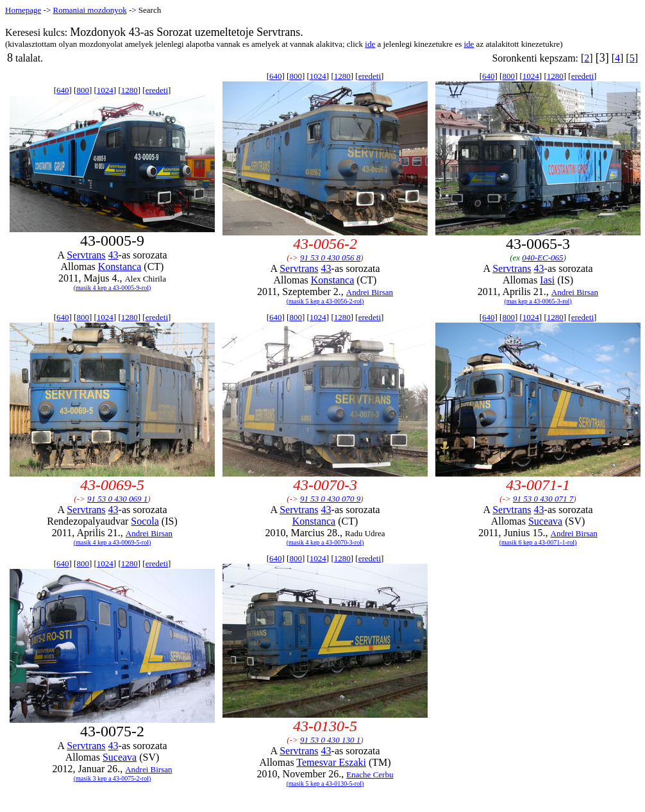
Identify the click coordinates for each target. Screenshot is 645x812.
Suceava (545, 521)
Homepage (23, 10)
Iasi (547, 280)
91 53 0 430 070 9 (330, 499)
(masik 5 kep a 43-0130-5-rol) (325, 783)
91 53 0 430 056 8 (330, 258)
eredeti (157, 90)
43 (113, 255)
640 (63, 90)
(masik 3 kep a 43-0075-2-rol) (113, 778)
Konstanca (120, 266)
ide (370, 44)
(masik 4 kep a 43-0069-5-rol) (113, 542)
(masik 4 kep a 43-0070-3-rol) (325, 542)
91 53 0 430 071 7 (543, 499)
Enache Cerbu (370, 774)
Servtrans (86, 255)
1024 (105, 90)
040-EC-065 (542, 258)
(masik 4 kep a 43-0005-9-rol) (113, 288)
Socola (145, 521)
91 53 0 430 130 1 (330, 740)
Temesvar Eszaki (331, 762)
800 (83, 90)
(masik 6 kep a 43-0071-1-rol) (538, 542)
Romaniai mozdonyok (89, 10)
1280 (130, 90)
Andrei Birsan (370, 292)
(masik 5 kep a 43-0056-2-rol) (325, 301)
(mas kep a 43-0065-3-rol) (538, 301)
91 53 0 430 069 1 (117, 499)
